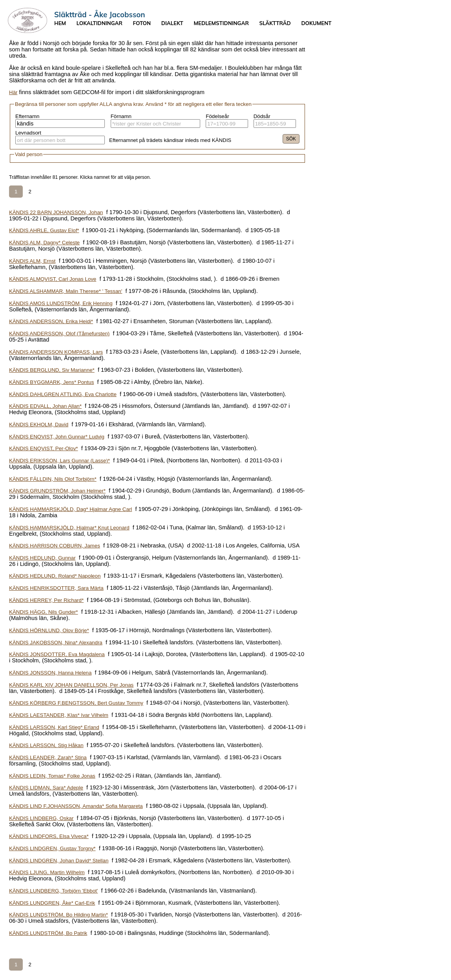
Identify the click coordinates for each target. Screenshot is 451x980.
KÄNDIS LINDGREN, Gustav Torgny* (52, 848)
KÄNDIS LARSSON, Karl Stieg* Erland (54, 727)
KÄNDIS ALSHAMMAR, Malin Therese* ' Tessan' (66, 291)
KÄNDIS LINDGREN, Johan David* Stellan (59, 861)
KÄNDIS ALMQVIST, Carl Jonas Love (53, 279)
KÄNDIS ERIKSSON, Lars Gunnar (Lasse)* (59, 461)
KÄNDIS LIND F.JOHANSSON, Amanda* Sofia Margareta (76, 806)
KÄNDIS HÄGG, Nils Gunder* (44, 612)
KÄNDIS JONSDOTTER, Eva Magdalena (57, 654)
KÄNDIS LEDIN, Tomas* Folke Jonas (52, 776)
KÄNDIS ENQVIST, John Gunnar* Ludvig (57, 437)
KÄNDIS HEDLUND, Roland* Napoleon (55, 576)
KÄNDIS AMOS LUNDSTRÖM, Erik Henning (61, 303)
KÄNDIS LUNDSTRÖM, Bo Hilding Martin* (58, 915)
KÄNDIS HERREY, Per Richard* (46, 600)
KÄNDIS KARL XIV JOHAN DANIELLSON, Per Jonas (71, 685)
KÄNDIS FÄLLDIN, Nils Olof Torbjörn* (53, 479)
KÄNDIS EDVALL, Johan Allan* (45, 406)
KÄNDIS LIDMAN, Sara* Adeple (46, 788)
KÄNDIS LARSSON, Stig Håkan (46, 745)
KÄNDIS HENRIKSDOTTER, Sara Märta (56, 588)
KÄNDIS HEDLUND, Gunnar (42, 558)
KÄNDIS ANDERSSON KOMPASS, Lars (56, 352)
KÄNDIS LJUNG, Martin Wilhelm (47, 872)
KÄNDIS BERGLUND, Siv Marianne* (52, 370)
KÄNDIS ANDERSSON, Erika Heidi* (51, 321)
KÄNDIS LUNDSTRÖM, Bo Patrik (48, 933)
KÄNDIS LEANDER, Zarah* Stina (48, 757)
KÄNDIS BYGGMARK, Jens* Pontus (51, 382)
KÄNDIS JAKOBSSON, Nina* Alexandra (56, 643)
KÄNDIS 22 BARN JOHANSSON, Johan (56, 212)
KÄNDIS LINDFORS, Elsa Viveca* (49, 836)
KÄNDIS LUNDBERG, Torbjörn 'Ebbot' (53, 891)
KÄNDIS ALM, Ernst (32, 261)
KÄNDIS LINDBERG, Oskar (41, 818)
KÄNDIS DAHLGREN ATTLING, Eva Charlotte (63, 394)
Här (13, 92)
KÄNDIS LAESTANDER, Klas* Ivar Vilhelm (59, 715)
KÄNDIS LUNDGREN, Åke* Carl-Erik (52, 903)
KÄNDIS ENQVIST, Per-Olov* (44, 448)
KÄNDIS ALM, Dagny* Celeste (44, 243)
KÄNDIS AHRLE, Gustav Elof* (44, 230)
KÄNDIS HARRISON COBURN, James (55, 546)
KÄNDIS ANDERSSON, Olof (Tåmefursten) (59, 334)
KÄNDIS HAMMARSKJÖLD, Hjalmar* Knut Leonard (69, 528)
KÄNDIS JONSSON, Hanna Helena (50, 673)
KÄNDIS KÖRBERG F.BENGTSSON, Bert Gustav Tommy (76, 703)
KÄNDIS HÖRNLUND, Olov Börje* (49, 630)
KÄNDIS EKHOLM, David (39, 425)
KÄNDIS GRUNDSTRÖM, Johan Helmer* (57, 491)
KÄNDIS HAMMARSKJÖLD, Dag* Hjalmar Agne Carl (70, 509)
